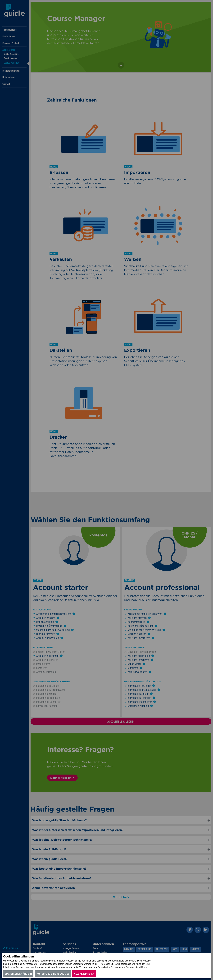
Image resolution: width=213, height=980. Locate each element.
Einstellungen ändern (18, 974)
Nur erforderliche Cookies (53, 974)
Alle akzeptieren (84, 974)
